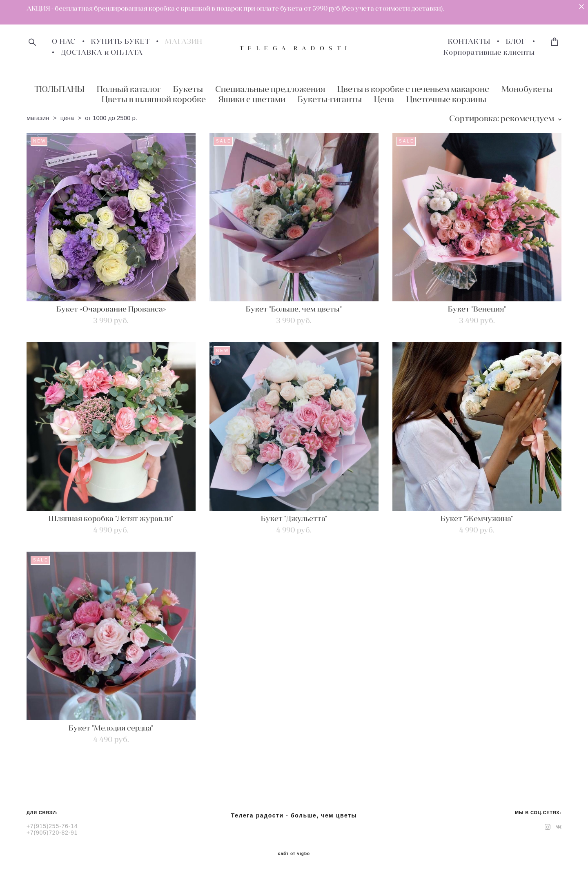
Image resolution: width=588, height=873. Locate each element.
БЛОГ (516, 41)
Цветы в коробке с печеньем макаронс (413, 89)
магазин (38, 118)
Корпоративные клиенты (489, 52)
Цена (384, 99)
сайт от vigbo (294, 854)
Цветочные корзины (446, 99)
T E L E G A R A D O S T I (294, 48)
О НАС (64, 41)
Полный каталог (129, 89)
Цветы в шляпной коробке (154, 99)
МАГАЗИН (184, 41)
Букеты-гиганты (330, 99)
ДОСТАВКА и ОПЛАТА (102, 52)
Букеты (188, 89)
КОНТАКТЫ (469, 41)
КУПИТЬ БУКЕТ (120, 41)
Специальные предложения (270, 89)
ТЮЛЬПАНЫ (59, 89)
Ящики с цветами (252, 99)
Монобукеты (527, 89)
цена (67, 118)
